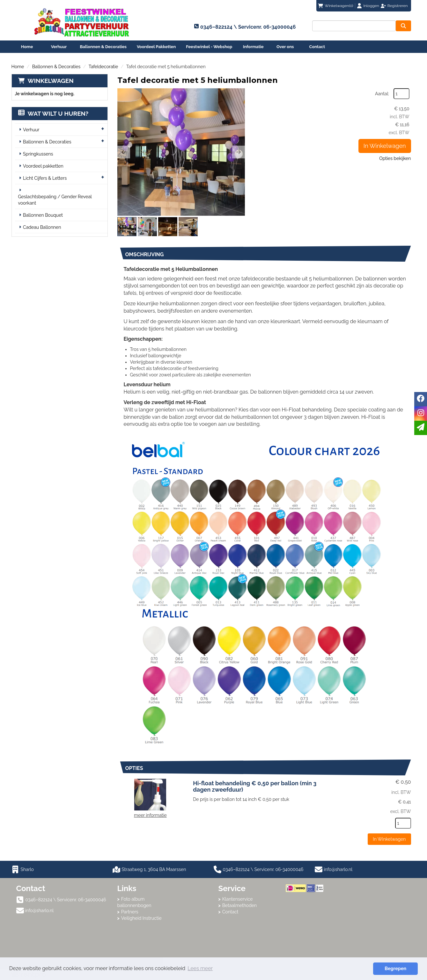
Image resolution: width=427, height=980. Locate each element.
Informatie (253, 47)
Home (27, 47)
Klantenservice (238, 899)
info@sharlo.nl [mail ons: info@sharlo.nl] (40, 911)
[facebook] (421, 399)
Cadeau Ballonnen (42, 227)
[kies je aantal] (403, 823)
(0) (335, 6)
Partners (130, 912)
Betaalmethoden (240, 905)
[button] (124, 152)
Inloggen (371, 6)
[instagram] (421, 414)
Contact (317, 47)
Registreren (398, 6)
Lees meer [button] (200, 968)
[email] (421, 428)
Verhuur (59, 47)
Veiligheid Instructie (141, 918)
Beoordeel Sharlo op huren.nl (311, 927)
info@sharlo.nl (338, 869)
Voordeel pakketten (43, 166)
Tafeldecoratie (103, 67)
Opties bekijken (395, 158)
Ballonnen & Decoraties (103, 47)
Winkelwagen (51, 81)
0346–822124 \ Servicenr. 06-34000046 (259, 869)
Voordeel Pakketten (156, 47)
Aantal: (382, 94)
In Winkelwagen (385, 146)
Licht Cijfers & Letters (45, 178)
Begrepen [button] (395, 968)
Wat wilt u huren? (53, 113)
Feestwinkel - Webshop (209, 47)
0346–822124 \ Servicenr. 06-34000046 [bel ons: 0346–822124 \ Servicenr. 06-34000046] (66, 900)
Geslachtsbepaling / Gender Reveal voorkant (55, 200)
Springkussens (38, 154)
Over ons (285, 47)
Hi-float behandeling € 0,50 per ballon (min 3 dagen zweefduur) (255, 786)
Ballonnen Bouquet (43, 215)
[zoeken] (403, 26)
